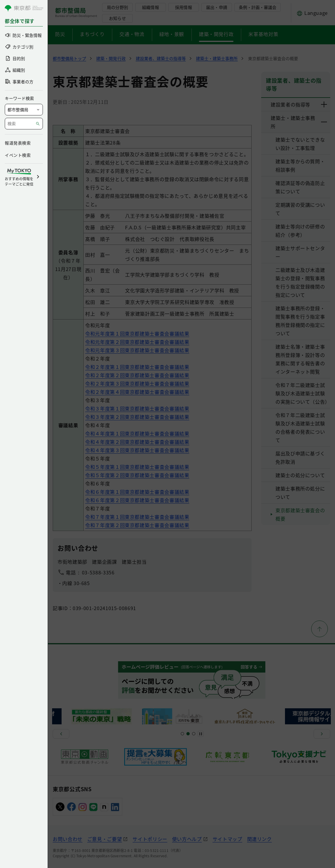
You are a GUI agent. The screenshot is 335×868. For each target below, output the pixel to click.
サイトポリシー (150, 839)
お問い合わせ (68, 839)
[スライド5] (188, 734)
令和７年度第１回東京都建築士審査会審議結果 (137, 517)
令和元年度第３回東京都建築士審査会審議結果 (137, 350)
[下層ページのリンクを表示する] (324, 104)
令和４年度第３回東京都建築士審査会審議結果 (137, 450)
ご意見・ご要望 (105, 839)
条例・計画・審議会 (258, 7)
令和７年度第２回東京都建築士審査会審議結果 (137, 525)
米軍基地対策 (263, 34)
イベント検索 (18, 155)
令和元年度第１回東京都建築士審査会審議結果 (137, 333)
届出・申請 (216, 7)
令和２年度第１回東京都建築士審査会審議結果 (137, 367)
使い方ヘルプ (187, 839)
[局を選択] (24, 110)
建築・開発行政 (216, 34)
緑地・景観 (172, 34)
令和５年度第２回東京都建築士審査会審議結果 (137, 475)
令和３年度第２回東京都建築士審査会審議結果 (137, 417)
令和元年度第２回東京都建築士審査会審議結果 (137, 342)
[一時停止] (201, 734)
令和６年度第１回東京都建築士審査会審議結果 (137, 492)
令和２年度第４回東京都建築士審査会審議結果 (137, 392)
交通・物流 (132, 34)
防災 (60, 34)
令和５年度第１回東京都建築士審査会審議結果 (137, 467)
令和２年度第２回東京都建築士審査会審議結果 (137, 375)
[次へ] (322, 734)
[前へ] (61, 734)
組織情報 (150, 7)
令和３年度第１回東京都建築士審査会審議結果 (137, 408)
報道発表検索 (18, 143)
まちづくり (92, 34)
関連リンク (260, 839)
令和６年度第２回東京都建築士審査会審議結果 (137, 500)
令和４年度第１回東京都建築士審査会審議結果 (137, 433)
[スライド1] (182, 734)
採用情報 (183, 7)
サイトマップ (228, 839)
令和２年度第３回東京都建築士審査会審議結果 (137, 383)
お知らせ (117, 18)
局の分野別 (117, 7)
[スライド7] (194, 734)
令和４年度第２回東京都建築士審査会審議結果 (137, 442)
